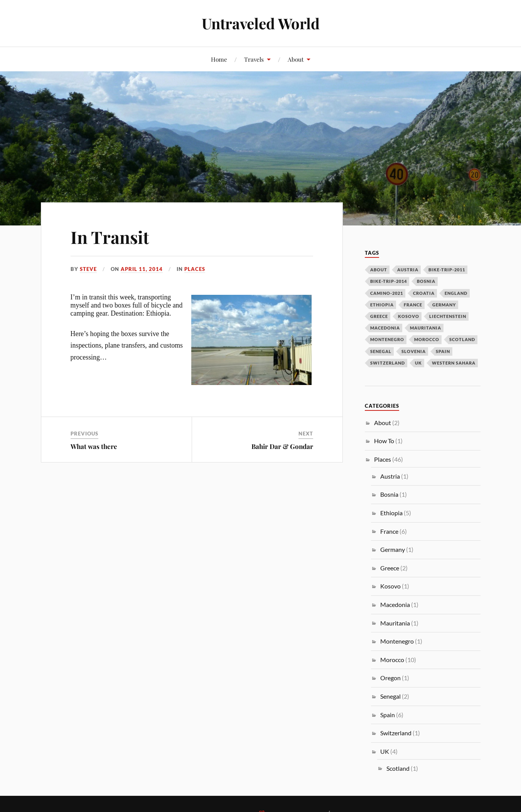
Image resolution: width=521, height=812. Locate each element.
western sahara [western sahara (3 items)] (454, 363)
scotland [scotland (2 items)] (462, 339)
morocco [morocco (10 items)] (427, 339)
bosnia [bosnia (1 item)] (426, 281)
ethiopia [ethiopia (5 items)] (382, 305)
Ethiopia (391, 513)
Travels (254, 59)
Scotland (398, 768)
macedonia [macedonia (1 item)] (385, 328)
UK (385, 751)
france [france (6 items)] (413, 305)
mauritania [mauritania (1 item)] (426, 328)
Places (195, 269)
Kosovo (390, 586)
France (389, 531)
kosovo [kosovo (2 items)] (409, 316)
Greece (390, 568)
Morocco (392, 660)
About (296, 59)
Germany (393, 549)
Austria (390, 476)
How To (384, 441)
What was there (94, 446)
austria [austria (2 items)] (408, 270)
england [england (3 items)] (456, 293)
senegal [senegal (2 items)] (381, 351)
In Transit (110, 237)
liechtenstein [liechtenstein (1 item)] (448, 316)
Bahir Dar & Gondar (282, 446)
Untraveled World (261, 23)
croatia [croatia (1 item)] (424, 293)
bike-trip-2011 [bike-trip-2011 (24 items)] (447, 270)
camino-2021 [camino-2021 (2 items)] (387, 293)
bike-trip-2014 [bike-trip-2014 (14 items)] (389, 281)
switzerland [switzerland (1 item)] (388, 363)
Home (219, 59)
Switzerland (396, 733)
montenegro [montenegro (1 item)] (387, 339)
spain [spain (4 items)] (443, 351)
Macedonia (395, 604)
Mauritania (395, 623)
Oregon (390, 678)
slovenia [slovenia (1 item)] (414, 351)
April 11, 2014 (142, 269)
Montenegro (397, 641)
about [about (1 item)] (379, 270)
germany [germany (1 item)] (444, 305)
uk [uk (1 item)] (418, 363)
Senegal (390, 696)
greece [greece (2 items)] (379, 316)
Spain (388, 715)
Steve (88, 269)
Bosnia (389, 494)
